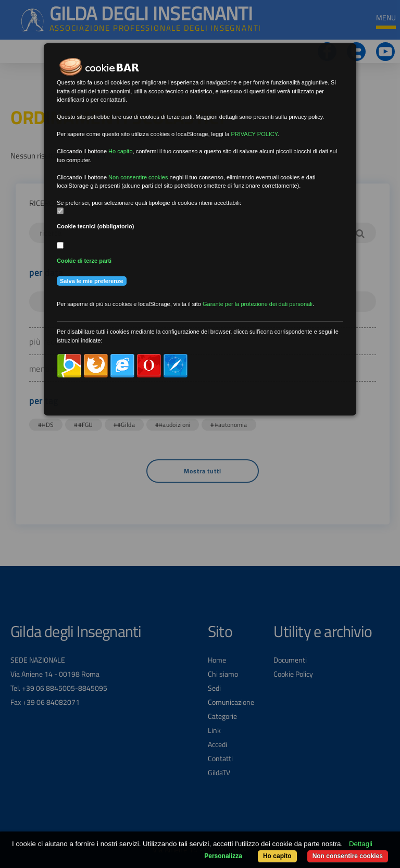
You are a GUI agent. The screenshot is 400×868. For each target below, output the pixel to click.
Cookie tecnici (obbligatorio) (96, 226)
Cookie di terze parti (84, 261)
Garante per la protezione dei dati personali (258, 304)
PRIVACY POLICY (254, 134)
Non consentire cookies (348, 856)
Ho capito (277, 856)
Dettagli (361, 844)
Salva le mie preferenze (92, 281)
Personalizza (223, 856)
